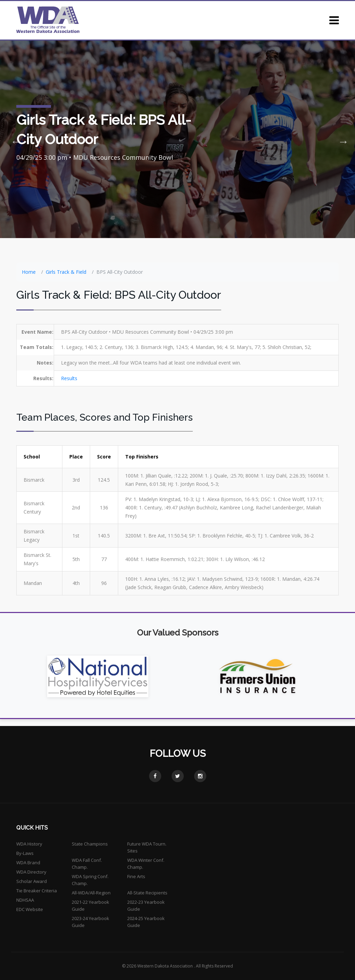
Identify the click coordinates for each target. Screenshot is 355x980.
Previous (14, 139)
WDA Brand (28, 863)
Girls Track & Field (66, 272)
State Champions (90, 844)
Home (29, 272)
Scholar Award (32, 881)
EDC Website (30, 909)
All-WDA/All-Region (91, 893)
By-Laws (25, 853)
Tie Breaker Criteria (37, 891)
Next (341, 139)
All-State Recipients (147, 893)
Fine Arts (136, 876)
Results (69, 378)
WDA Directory (31, 872)
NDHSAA (25, 900)
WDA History (29, 844)
